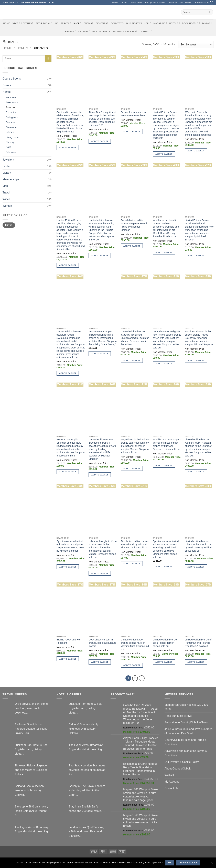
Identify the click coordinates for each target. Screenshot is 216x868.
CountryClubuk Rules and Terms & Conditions (186, 742)
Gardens (10, 122)
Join (148, 23)
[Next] (142, 678)
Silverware (12, 152)
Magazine (160, 23)
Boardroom (12, 102)
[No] (211, 864)
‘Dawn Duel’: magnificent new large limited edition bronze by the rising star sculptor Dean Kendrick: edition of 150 (102, 119)
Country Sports (12, 79)
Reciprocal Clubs (47, 23)
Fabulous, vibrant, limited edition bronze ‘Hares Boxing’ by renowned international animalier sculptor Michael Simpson (199, 338)
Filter (9, 225)
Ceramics (11, 112)
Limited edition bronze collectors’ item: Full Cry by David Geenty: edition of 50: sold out (198, 546)
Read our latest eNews (178, 716)
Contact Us (171, 788)
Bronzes (11, 107)
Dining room (12, 117)
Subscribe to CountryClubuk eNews (148, 2)
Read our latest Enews (180, 2)
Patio (9, 147)
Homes (22, 48)
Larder (7, 166)
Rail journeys (101, 31)
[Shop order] (196, 45)
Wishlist (169, 775)
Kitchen (10, 132)
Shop (77, 23)
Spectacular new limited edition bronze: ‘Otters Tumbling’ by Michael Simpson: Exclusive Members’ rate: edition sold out (166, 549)
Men (5, 186)
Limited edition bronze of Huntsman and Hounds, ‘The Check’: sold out (198, 643)
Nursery (10, 142)
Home (115, 2)
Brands (71, 31)
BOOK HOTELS (191, 23)
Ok (170, 863)
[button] (204, 3)
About (124, 2)
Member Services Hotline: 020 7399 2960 (186, 707)
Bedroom (11, 97)
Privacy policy (188, 863)
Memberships (11, 179)
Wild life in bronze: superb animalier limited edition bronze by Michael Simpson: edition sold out (167, 444)
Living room (12, 137)
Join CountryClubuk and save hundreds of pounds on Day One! (188, 731)
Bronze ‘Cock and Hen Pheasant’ (69, 641)
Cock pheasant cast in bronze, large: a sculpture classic (102, 643)
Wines (6, 199)
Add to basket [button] (68, 147)
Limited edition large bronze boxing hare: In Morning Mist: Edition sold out (135, 644)
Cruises (84, 31)
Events (7, 85)
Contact (146, 31)
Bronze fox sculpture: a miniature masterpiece (133, 114)
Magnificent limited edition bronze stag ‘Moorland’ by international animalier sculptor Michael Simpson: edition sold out (135, 446)
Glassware (12, 127)
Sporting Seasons (125, 31)
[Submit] (210, 12)
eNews (89, 23)
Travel (66, 23)
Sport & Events (23, 23)
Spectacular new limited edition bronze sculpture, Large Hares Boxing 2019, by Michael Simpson (71, 546)
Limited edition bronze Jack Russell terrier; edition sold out (165, 643)
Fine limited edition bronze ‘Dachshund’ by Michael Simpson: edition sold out (135, 544)
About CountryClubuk (178, 768)
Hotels (174, 23)
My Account (172, 782)
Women (7, 206)
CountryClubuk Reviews (126, 23)
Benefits (102, 23)
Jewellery (8, 160)
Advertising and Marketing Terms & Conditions (186, 753)
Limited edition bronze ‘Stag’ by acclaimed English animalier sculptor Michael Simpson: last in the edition (135, 338)
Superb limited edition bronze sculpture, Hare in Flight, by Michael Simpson (134, 225)
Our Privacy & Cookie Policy (182, 762)
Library (7, 173)
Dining (207, 23)
